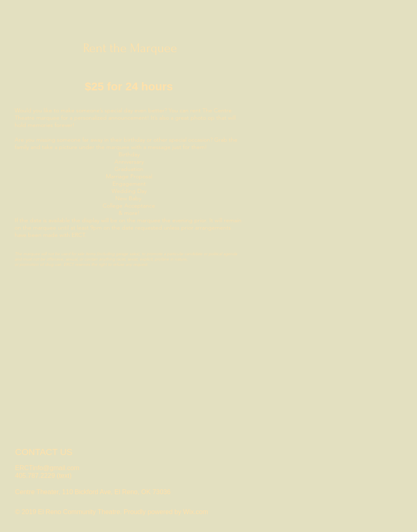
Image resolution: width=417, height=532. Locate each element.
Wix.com (196, 512)
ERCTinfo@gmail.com (47, 468)
